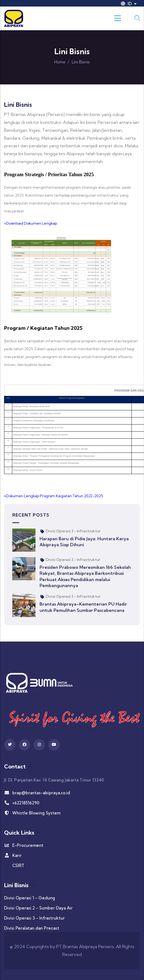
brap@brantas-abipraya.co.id (37, 793)
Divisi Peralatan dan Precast (32, 928)
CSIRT (18, 865)
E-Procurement (24, 845)
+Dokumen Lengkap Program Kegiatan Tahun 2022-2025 (54, 496)
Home (60, 62)
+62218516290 (22, 803)
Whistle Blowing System (32, 813)
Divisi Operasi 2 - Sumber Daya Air (38, 908)
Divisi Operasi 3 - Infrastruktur (73, 531)
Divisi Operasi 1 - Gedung (30, 898)
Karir (13, 855)
